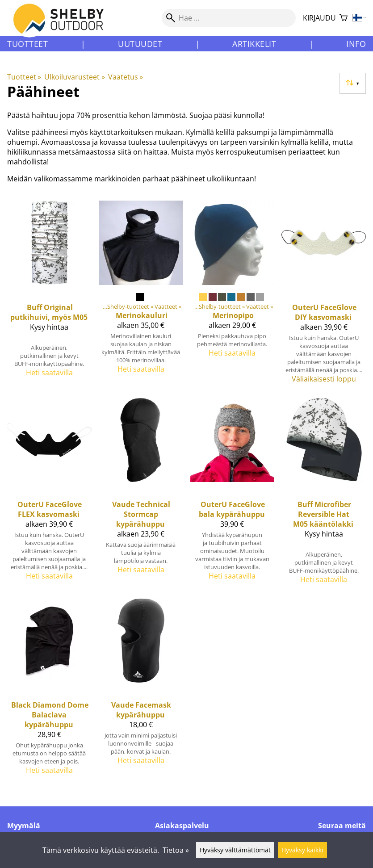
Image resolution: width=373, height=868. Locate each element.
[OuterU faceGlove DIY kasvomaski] (324, 296)
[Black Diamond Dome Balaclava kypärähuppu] (49, 690)
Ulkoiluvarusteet (74, 77)
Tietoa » (176, 850)
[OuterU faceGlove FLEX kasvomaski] (49, 495)
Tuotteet (27, 44)
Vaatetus (126, 77)
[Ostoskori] (344, 18)
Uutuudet (140, 44)
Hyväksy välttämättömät (235, 850)
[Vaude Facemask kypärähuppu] (141, 690)
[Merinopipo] (233, 296)
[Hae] (229, 18)
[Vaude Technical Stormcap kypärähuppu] (141, 495)
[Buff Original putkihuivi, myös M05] (49, 296)
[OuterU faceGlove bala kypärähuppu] (233, 495)
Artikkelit (254, 44)
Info (356, 44)
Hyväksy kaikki (302, 850)
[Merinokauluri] (141, 296)
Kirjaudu (319, 18)
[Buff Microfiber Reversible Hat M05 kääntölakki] (324, 495)
